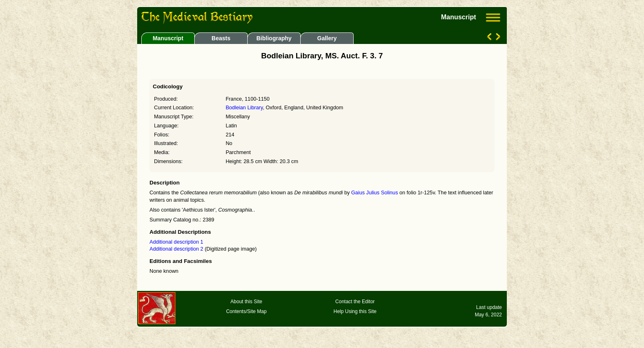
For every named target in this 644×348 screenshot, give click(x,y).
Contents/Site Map (246, 311)
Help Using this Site (355, 311)
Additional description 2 (177, 249)
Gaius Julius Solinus (375, 193)
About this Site (246, 302)
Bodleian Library (244, 108)
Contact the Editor (355, 302)
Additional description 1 (176, 242)
